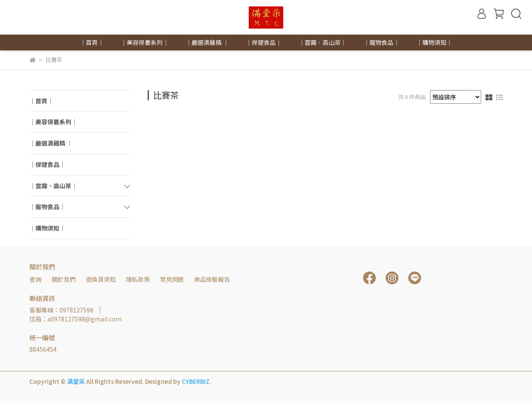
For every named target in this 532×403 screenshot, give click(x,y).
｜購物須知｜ (434, 42)
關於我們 (64, 279)
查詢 (35, 279)
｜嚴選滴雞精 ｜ (207, 42)
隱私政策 (138, 279)
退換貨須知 (101, 279)
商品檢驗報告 (212, 279)
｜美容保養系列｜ (145, 42)
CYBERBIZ (196, 381)
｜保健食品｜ (264, 42)
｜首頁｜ (92, 42)
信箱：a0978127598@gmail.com (76, 319)
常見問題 (172, 279)
